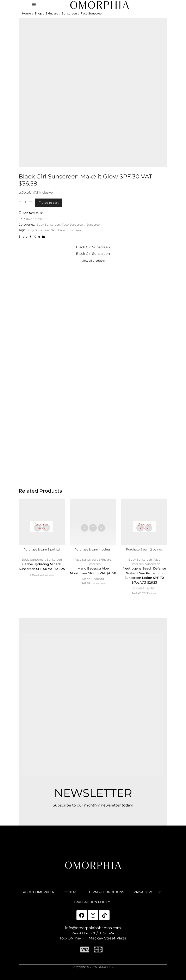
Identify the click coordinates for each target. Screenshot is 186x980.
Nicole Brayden (144, 593)
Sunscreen (69, 13)
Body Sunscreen (48, 223)
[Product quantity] (25, 202)
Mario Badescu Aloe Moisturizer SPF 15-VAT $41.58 (93, 573)
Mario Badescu (93, 583)
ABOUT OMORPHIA (55, 897)
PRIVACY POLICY (68, 908)
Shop (38, 13)
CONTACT (89, 897)
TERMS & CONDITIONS (126, 897)
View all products (93, 259)
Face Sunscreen (92, 13)
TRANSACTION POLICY (111, 908)
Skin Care (58, 229)
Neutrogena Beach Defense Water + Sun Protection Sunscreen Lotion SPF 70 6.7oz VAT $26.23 (144, 577)
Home (26, 13)
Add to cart (51, 202)
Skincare (52, 13)
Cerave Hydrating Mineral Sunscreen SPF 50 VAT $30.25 (42, 568)
